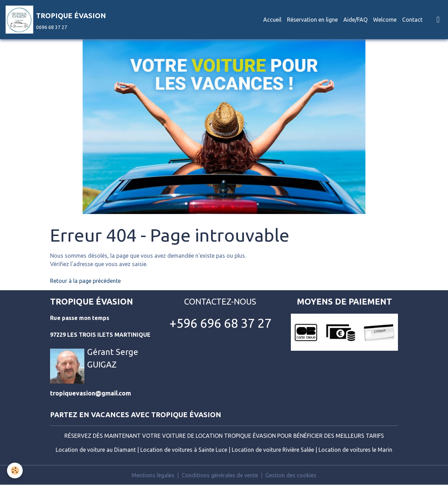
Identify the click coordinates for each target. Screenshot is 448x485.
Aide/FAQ (355, 20)
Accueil (272, 20)
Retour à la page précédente (85, 281)
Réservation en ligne (312, 20)
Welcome (385, 20)
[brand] (56, 20)
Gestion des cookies (291, 475)
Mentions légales (153, 475)
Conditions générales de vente (220, 475)
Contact (412, 20)
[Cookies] (15, 470)
